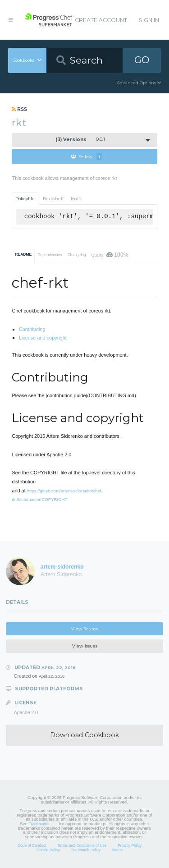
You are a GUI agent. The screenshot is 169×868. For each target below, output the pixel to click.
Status (117, 850)
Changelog (77, 255)
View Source (85, 629)
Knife (77, 199)
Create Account (101, 20)
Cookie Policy (48, 850)
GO (142, 60)
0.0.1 (80, 140)
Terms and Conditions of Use (82, 845)
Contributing (32, 329)
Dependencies (50, 255)
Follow (86, 156)
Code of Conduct (32, 845)
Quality (110, 255)
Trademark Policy (86, 850)
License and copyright (43, 338)
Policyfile (25, 199)
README (24, 254)
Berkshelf (53, 199)
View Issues (85, 646)
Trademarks (39, 824)
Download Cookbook (84, 735)
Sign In (149, 20)
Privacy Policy (130, 845)
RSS (19, 109)
